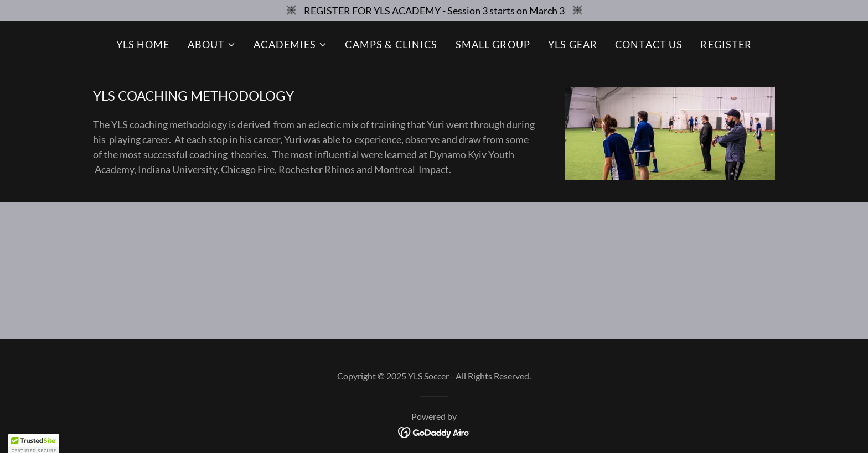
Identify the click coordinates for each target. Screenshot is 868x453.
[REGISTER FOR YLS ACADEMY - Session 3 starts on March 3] (434, 11)
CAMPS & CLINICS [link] (391, 44)
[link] (434, 431)
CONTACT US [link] (649, 44)
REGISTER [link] (726, 44)
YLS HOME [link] (143, 44)
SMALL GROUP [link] (493, 44)
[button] (212, 45)
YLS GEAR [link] (573, 44)
